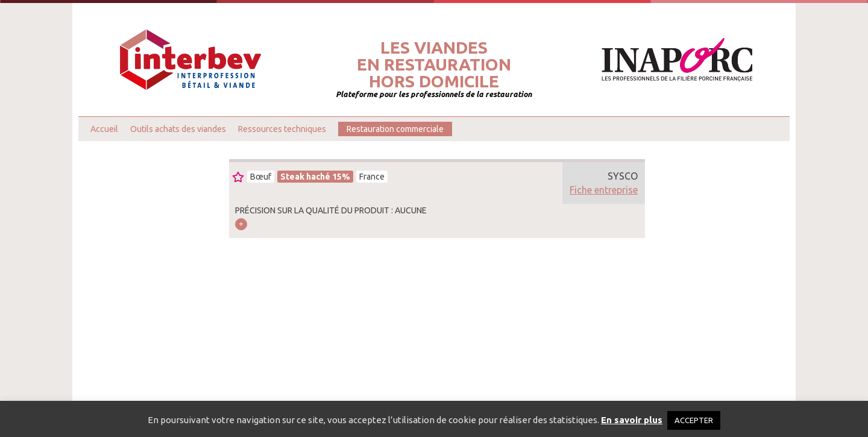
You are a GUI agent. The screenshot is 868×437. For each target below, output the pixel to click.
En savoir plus (632, 420)
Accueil (104, 129)
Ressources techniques (282, 129)
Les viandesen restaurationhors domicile (434, 64)
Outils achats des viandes (178, 129)
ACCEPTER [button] (694, 420)
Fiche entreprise (604, 190)
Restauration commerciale (395, 129)
